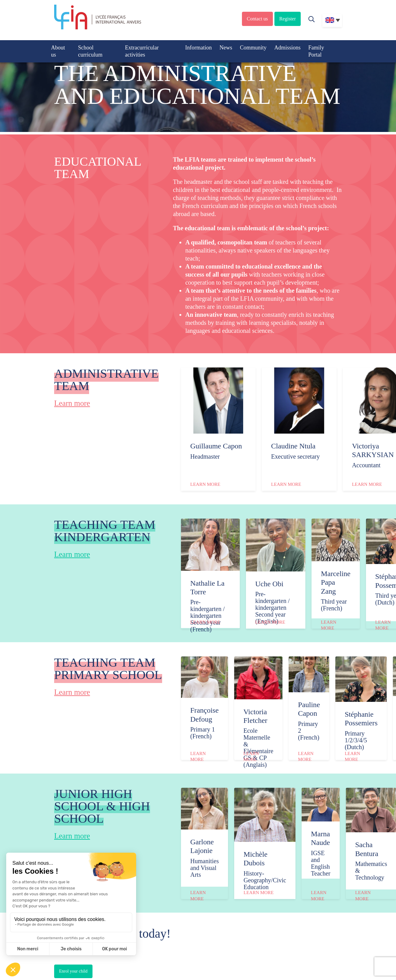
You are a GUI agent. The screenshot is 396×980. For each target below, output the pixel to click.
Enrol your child (73, 971)
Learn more (72, 403)
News (226, 48)
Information (198, 48)
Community (253, 48)
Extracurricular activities (142, 51)
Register (288, 19)
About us (58, 51)
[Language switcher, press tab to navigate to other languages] (332, 20)
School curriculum (90, 51)
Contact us (257, 19)
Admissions (287, 48)
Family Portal (316, 51)
